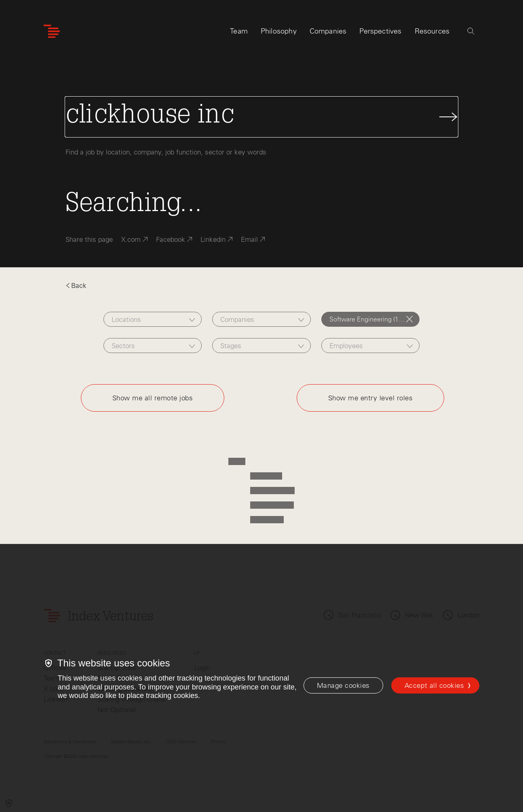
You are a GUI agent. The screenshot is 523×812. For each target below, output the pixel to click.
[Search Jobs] (262, 117)
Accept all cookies (434, 685)
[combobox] (153, 319)
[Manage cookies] (343, 685)
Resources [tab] (432, 31)
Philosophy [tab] (279, 31)
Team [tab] (239, 31)
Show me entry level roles (371, 398)
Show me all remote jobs (153, 398)
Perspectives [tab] (380, 31)
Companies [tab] (328, 31)
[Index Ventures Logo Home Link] (52, 31)
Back (76, 285)
